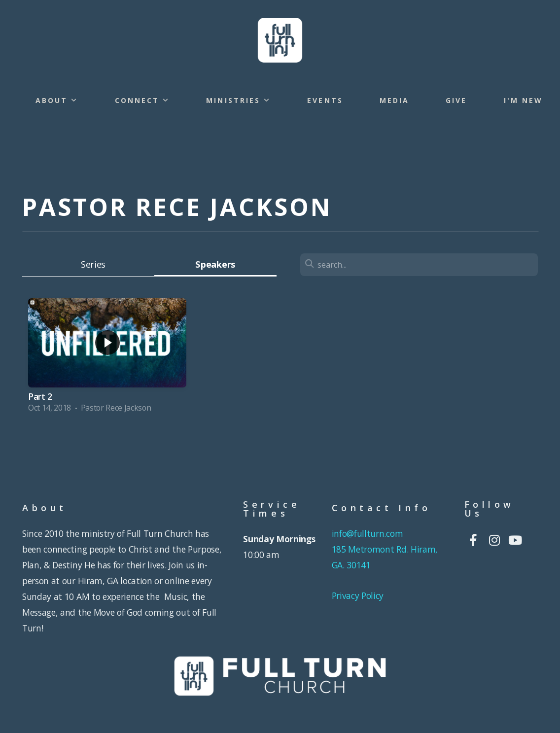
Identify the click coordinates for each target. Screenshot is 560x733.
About (57, 100)
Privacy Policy (358, 595)
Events (325, 100)
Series (93, 264)
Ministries (238, 100)
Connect (142, 100)
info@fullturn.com (368, 533)
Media (394, 100)
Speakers (215, 264)
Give (456, 100)
